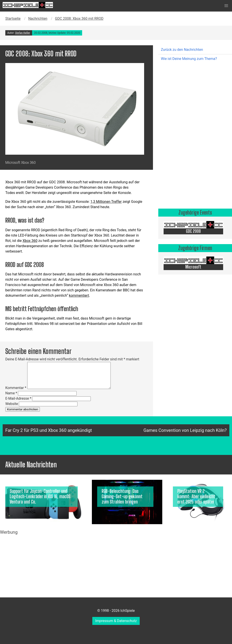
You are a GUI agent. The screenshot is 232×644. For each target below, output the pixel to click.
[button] (226, 6)
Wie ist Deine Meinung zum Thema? (189, 59)
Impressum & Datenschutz (116, 621)
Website (12, 404)
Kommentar (16, 388)
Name (11, 393)
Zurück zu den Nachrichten (182, 50)
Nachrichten (38, 19)
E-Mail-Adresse (18, 398)
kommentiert (79, 295)
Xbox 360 (30, 241)
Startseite (13, 19)
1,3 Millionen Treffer (106, 202)
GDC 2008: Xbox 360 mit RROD (79, 19)
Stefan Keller (23, 33)
